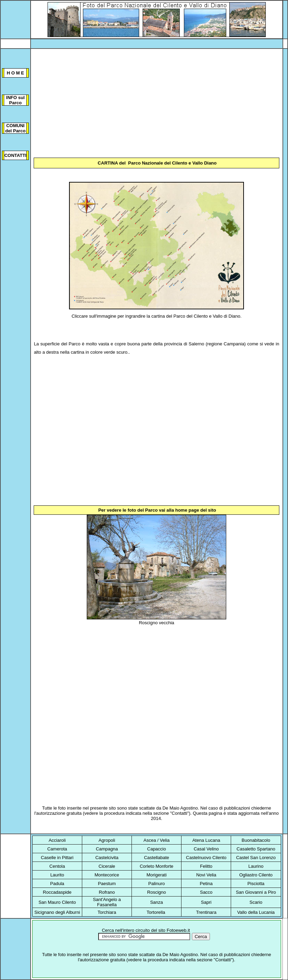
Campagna (107, 849)
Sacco (206, 892)
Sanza (157, 902)
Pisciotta (256, 884)
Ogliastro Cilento (256, 875)
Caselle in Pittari (57, 858)
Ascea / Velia (157, 840)
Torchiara (107, 912)
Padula (57, 884)
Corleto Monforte (157, 866)
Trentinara (206, 912)
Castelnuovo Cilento (206, 858)
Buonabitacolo (256, 840)
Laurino (256, 866)
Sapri (206, 902)
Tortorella (156, 912)
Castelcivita (107, 858)
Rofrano (107, 892)
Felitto (206, 866)
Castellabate (156, 858)
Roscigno (156, 892)
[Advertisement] (157, 104)
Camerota (57, 849)
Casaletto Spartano (256, 849)
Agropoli (107, 840)
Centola (57, 866)
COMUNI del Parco (15, 128)
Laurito (57, 875)
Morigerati (156, 875)
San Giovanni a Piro (256, 892)
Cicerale (107, 866)
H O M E (15, 73)
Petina (206, 884)
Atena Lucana (206, 840)
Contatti (180, 813)
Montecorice (107, 875)
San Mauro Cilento (57, 902)
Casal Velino (206, 849)
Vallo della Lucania (256, 912)
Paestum (107, 884)
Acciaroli (57, 840)
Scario (256, 902)
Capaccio (156, 849)
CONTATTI (15, 155)
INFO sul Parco (15, 100)
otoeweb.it (180, 930)
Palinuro (156, 884)
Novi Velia (206, 875)
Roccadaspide (57, 892)
